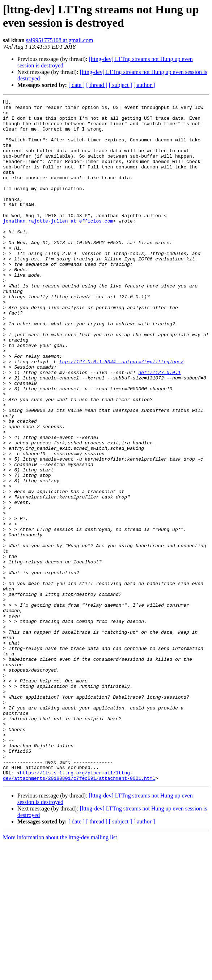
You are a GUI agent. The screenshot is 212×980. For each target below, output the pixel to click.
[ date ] (77, 85)
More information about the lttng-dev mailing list (60, 974)
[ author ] (144, 85)
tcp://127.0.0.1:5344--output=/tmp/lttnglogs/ (121, 414)
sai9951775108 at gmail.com (60, 40)
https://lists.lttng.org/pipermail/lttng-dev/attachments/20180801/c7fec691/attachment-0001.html (79, 911)
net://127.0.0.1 (159, 427)
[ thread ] (97, 85)
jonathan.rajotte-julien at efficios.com (58, 246)
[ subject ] (120, 85)
